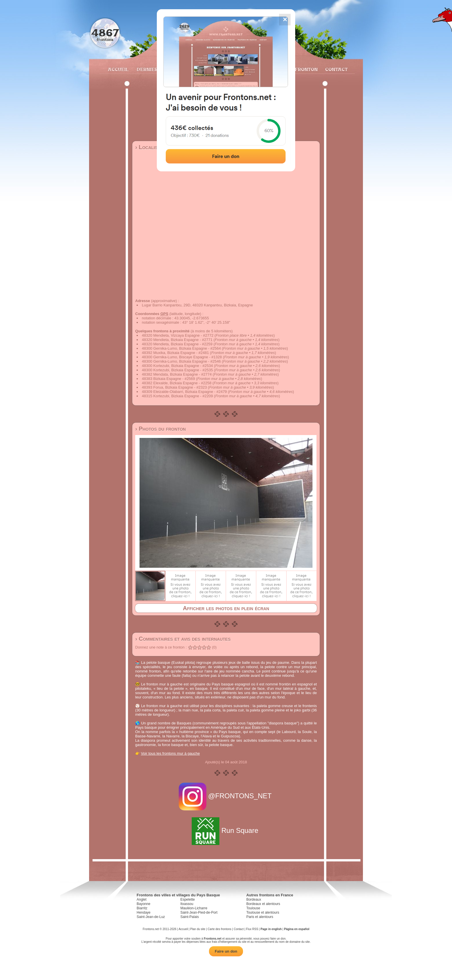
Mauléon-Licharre (194, 908)
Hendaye (144, 912)
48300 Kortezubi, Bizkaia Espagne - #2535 (177, 370)
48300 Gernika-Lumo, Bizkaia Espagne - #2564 (181, 348)
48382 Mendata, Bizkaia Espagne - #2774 (177, 374)
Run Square (226, 830)
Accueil (118, 69)
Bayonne (143, 904)
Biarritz (142, 908)
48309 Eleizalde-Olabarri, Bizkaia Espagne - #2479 (184, 392)
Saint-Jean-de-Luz (151, 917)
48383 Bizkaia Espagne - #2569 (168, 379)
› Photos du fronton (160, 429)
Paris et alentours (260, 917)
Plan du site (198, 929)
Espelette (188, 900)
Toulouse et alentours (263, 912)
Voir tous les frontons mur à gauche (171, 753)
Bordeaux (254, 900)
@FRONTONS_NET (226, 796)
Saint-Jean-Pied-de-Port (199, 912)
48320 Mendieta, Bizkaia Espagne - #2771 (177, 340)
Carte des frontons (219, 929)
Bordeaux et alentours (263, 904)
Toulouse (253, 908)
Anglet (142, 900)
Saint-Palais (190, 917)
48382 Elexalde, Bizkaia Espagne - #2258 (177, 383)
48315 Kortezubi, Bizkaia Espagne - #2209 (177, 396)
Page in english (271, 929)
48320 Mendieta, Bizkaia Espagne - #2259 (177, 344)
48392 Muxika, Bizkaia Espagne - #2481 (175, 353)
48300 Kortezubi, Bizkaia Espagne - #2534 (177, 366)
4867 (105, 32)
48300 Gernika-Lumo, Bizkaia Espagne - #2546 (181, 361)
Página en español (297, 929)
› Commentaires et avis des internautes (183, 639)
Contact (336, 69)
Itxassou (187, 904)
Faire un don (226, 951)
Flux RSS (252, 929)
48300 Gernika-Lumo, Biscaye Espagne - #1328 (182, 357)
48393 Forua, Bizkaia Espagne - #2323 (174, 387)
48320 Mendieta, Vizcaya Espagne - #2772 (178, 335)
